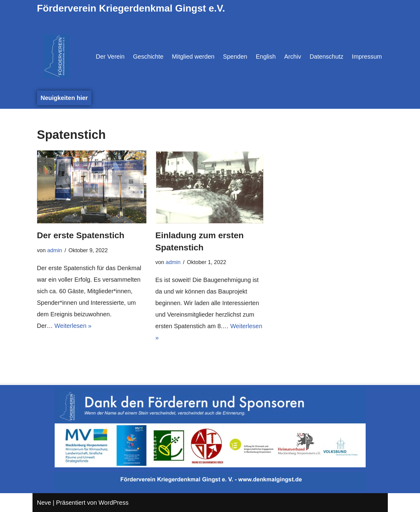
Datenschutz (326, 57)
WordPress (114, 503)
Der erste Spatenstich (81, 235)
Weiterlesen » (73, 326)
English (266, 57)
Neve (44, 503)
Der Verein (110, 57)
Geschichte (148, 57)
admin (55, 250)
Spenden (235, 57)
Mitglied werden (193, 57)
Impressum (367, 57)
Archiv (293, 57)
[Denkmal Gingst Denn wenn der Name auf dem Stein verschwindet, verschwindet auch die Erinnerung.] (56, 56)
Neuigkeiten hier (64, 98)
